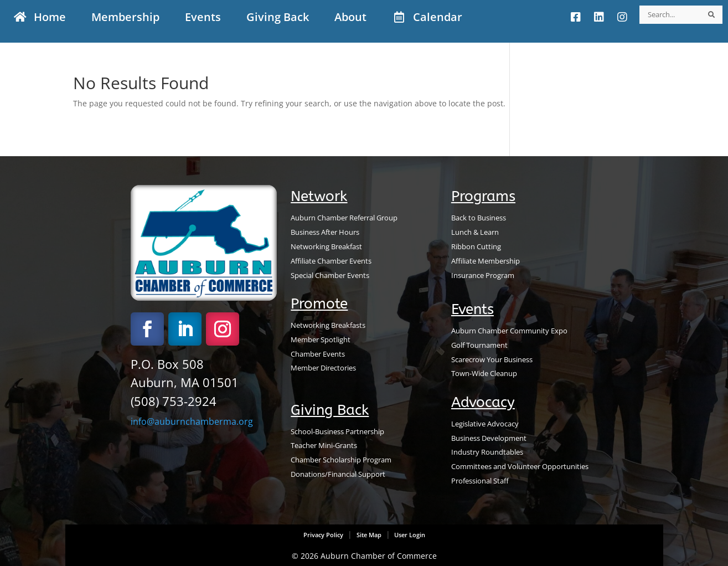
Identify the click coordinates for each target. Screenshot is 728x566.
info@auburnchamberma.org (192, 421)
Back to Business (479, 218)
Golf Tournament (479, 345)
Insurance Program (483, 275)
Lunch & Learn (475, 232)
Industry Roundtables (487, 452)
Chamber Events (318, 354)
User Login (409, 535)
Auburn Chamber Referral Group (344, 218)
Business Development (489, 438)
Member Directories (323, 368)
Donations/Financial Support (338, 474)
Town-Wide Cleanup (484, 373)
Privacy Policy (323, 535)
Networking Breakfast (326, 246)
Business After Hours (325, 232)
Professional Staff (480, 481)
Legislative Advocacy (485, 424)
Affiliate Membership (486, 261)
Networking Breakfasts (328, 325)
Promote (319, 304)
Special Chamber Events (330, 275)
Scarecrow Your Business (492, 359)
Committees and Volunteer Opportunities (520, 466)
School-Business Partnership (337, 431)
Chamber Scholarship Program (341, 460)
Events (473, 309)
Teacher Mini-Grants (324, 445)
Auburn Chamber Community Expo (509, 331)
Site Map (369, 535)
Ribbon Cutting (476, 246)
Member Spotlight (321, 339)
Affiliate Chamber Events (331, 261)
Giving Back (330, 410)
